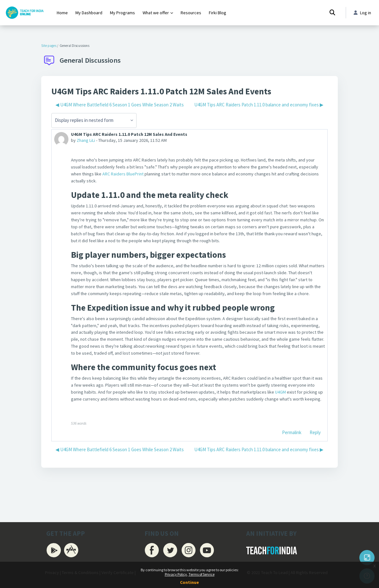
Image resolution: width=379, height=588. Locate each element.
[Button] (367, 558)
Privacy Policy (176, 574)
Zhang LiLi (87, 141)
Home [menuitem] (62, 13)
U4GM (316, 412)
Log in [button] (362, 13)
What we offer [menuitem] (156, 13)
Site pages (49, 46)
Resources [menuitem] (191, 13)
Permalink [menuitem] (292, 462)
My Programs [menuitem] (122, 13)
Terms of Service (202, 574)
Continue (189, 582)
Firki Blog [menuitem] (218, 13)
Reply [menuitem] (315, 462)
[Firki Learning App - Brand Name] (25, 13)
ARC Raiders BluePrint (147, 176)
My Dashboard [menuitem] (89, 13)
